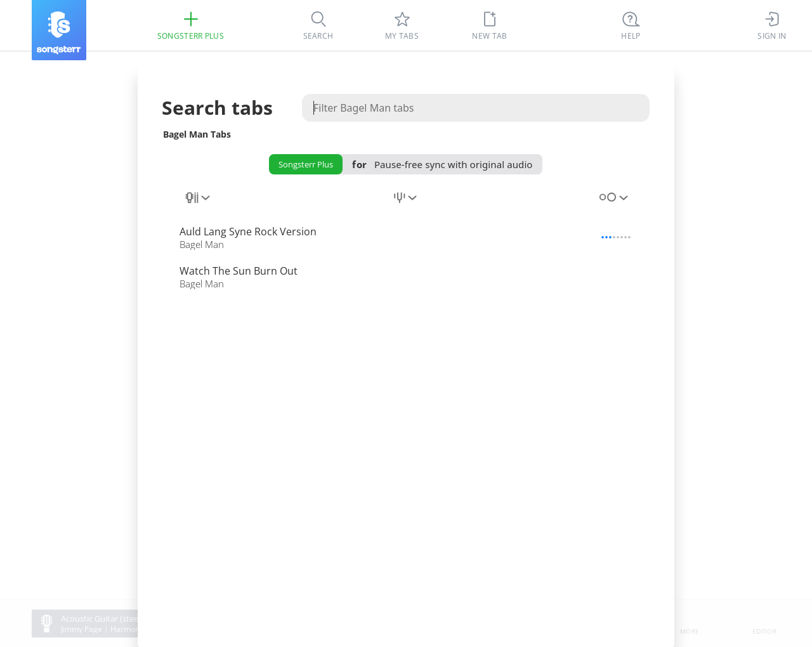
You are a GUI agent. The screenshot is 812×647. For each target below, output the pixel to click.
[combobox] (199, 205)
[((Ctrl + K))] (631, 25)
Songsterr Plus (306, 164)
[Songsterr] (59, 30)
